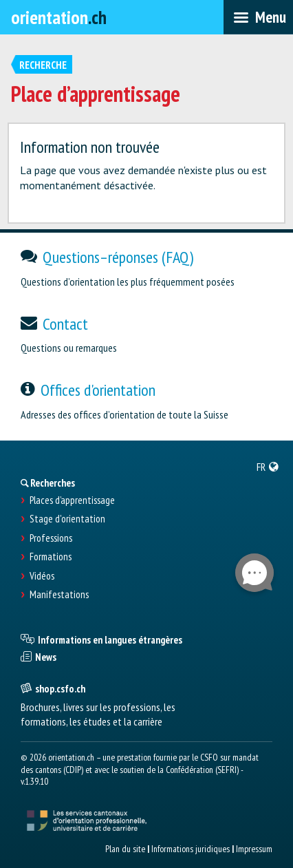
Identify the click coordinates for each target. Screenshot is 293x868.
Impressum (254, 849)
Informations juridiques (191, 849)
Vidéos (42, 576)
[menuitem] (268, 467)
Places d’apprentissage (72, 500)
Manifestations (59, 595)
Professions (51, 538)
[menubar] (258, 17)
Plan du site (125, 849)
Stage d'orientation (67, 519)
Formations (51, 557)
